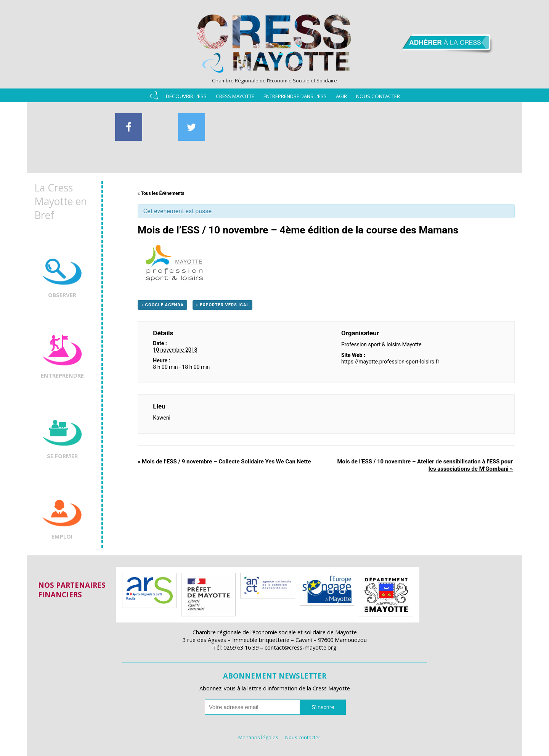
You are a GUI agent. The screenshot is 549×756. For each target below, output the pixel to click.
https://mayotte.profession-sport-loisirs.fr (390, 362)
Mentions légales (258, 737)
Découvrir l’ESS (186, 96)
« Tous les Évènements (161, 193)
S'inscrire (323, 707)
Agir (341, 96)
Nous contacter (378, 96)
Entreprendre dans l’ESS (295, 96)
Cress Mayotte (235, 96)
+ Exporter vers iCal (223, 305)
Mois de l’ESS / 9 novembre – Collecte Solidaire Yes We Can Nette (224, 462)
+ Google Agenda (162, 305)
